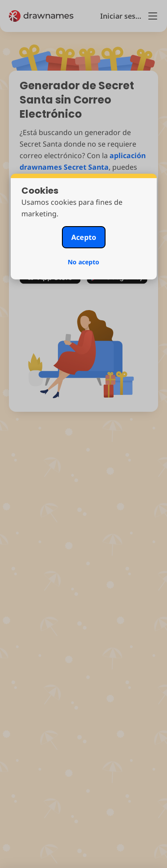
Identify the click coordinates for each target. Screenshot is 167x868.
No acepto (83, 262)
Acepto (84, 237)
